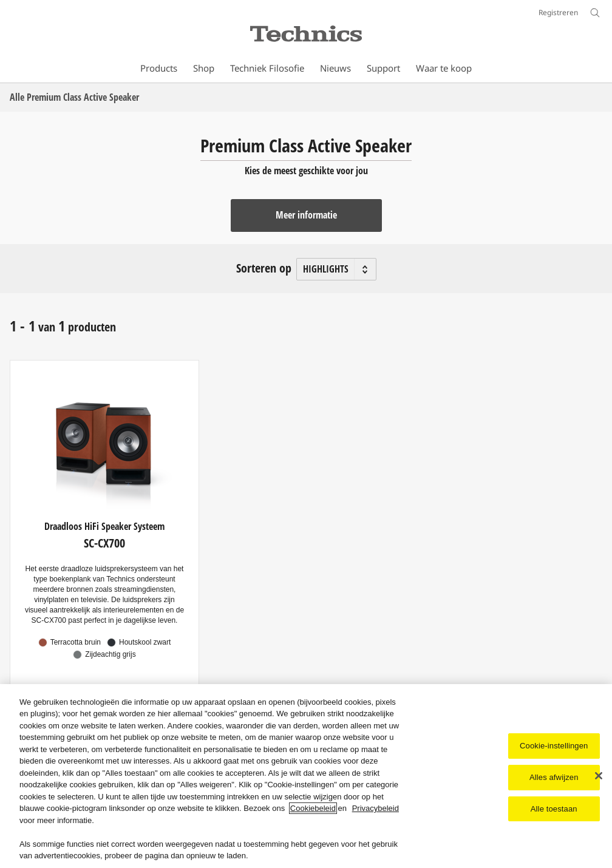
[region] (306, 776)
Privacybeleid (376, 808)
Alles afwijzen (554, 777)
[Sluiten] (599, 776)
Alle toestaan (554, 809)
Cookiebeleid (313, 808)
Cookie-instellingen (554, 746)
